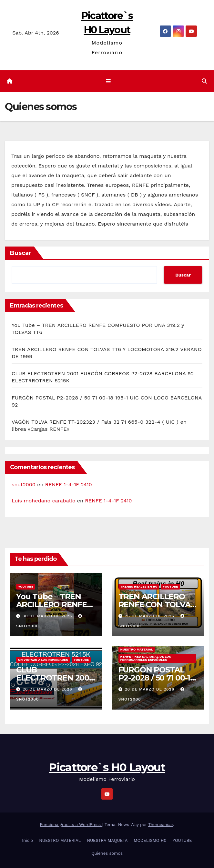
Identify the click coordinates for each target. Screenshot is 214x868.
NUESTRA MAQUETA (107, 840)
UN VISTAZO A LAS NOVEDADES (43, 660)
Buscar (21, 253)
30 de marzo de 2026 (48, 616)
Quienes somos (107, 853)
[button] (204, 81)
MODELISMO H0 (150, 840)
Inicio (27, 840)
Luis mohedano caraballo (43, 501)
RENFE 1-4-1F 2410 (69, 484)
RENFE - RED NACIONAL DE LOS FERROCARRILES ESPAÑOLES (146, 658)
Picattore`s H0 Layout (107, 767)
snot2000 (24, 484)
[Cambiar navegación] (108, 81)
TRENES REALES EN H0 (139, 586)
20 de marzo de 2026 (48, 689)
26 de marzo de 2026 (150, 616)
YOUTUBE (26, 586)
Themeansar (161, 825)
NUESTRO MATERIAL (137, 649)
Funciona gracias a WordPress (71, 825)
